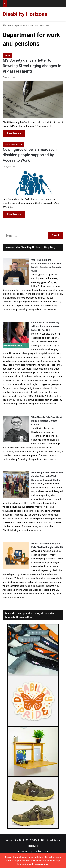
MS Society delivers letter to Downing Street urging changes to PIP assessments (32, 66)
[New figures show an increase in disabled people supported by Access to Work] (33, 183)
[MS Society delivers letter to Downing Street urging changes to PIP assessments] (33, 99)
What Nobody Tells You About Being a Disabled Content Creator (47, 421)
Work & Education (14, 145)
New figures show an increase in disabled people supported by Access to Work (31, 155)
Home (7, 25)
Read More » (14, 133)
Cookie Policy (41, 851)
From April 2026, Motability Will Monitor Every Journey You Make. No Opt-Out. (47, 326)
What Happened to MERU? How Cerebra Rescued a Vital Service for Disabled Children (47, 476)
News (7, 55)
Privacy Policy (25, 851)
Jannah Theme (12, 857)
